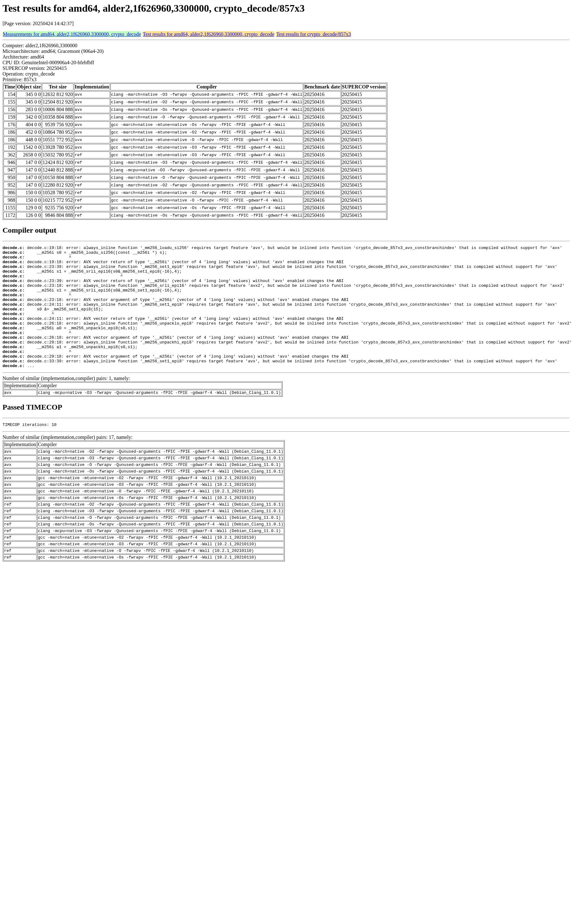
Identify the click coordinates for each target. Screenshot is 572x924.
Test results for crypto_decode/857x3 (314, 34)
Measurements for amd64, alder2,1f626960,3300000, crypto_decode (72, 34)
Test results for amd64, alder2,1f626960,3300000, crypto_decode (209, 34)
